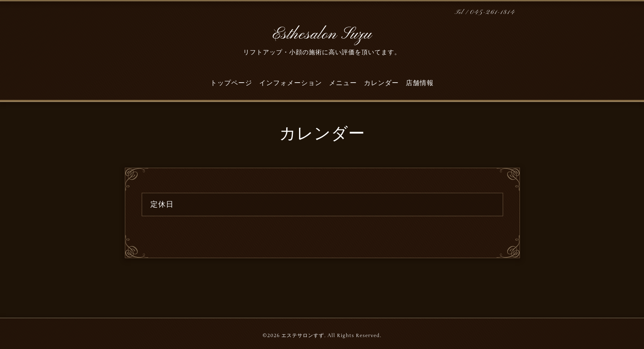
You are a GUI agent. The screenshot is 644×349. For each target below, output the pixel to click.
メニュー (343, 83)
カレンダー (381, 83)
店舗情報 (420, 83)
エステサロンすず (303, 335)
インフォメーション (291, 83)
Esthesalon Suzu (322, 35)
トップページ (231, 83)
